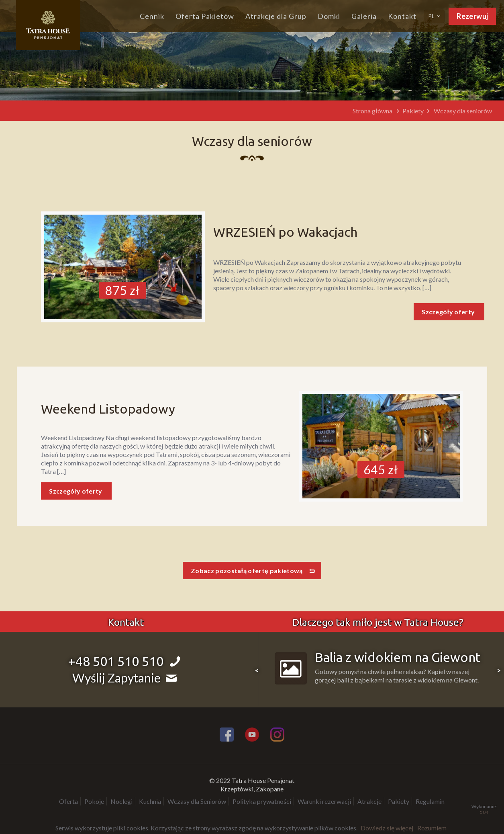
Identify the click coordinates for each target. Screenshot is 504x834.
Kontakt (126, 622)
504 (484, 812)
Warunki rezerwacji (324, 801)
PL (435, 16)
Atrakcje (369, 801)
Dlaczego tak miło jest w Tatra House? (378, 622)
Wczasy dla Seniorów (197, 801)
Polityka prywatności (262, 801)
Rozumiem (432, 828)
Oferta (68, 801)
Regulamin (430, 801)
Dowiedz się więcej (387, 828)
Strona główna (372, 111)
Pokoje (94, 801)
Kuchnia (150, 801)
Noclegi (121, 801)
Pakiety (413, 111)
